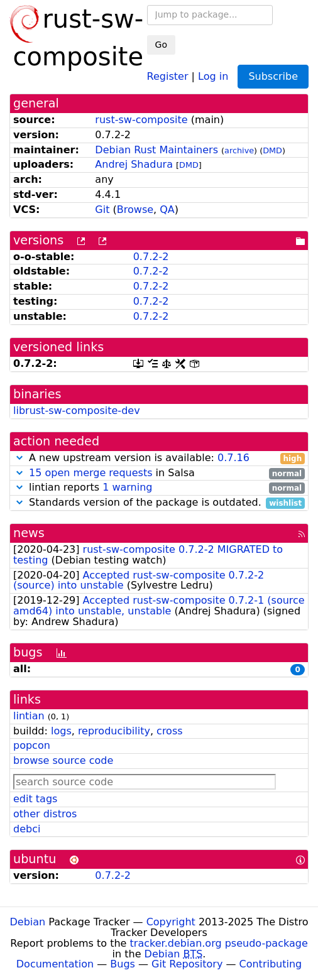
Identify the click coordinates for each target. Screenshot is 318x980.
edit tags (35, 799)
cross (169, 731)
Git (102, 210)
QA (167, 210)
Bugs (123, 964)
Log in (213, 76)
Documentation (55, 964)
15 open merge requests (90, 473)
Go (161, 45)
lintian (29, 716)
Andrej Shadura (134, 164)
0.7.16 (233, 458)
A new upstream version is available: (159, 458)
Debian (28, 922)
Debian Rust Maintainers (156, 150)
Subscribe (273, 76)
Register (168, 76)
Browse (135, 210)
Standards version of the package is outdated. (159, 503)
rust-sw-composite (141, 120)
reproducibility (114, 731)
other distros (45, 814)
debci (27, 829)
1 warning (127, 487)
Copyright (171, 922)
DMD (272, 150)
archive (239, 150)
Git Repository (187, 964)
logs (61, 731)
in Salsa (159, 473)
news (29, 533)
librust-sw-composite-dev (77, 411)
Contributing (271, 964)
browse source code (63, 760)
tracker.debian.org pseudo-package (219, 943)
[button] (19, 458)
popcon (32, 745)
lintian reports (159, 488)
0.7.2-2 (151, 257)
